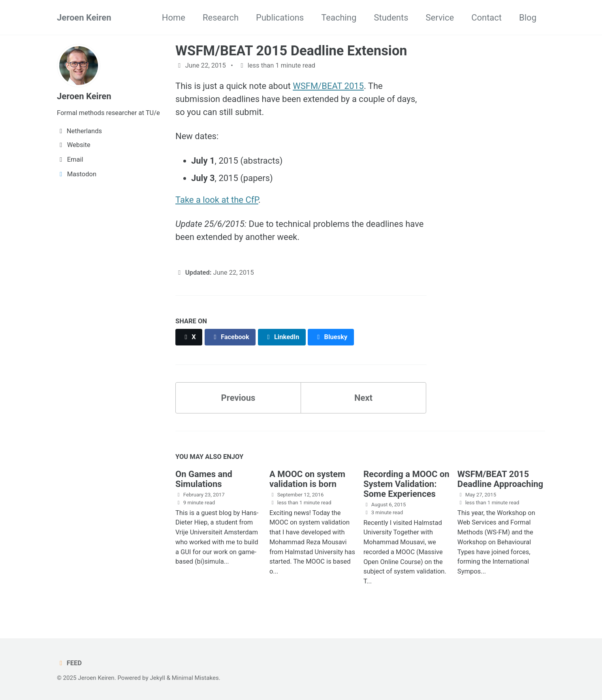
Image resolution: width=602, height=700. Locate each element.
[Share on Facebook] (230, 337)
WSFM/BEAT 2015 (328, 86)
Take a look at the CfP (217, 200)
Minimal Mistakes (195, 678)
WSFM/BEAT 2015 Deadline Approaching (500, 479)
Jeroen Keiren (84, 18)
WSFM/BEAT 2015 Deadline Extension (291, 51)
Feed (69, 663)
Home (174, 18)
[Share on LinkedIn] (282, 337)
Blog (528, 18)
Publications (280, 18)
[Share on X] (189, 337)
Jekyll (157, 678)
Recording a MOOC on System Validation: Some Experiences (406, 484)
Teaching (339, 18)
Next (363, 398)
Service (440, 18)
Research (221, 18)
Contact (486, 18)
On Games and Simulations (204, 479)
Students (391, 18)
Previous (238, 398)
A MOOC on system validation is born (307, 479)
